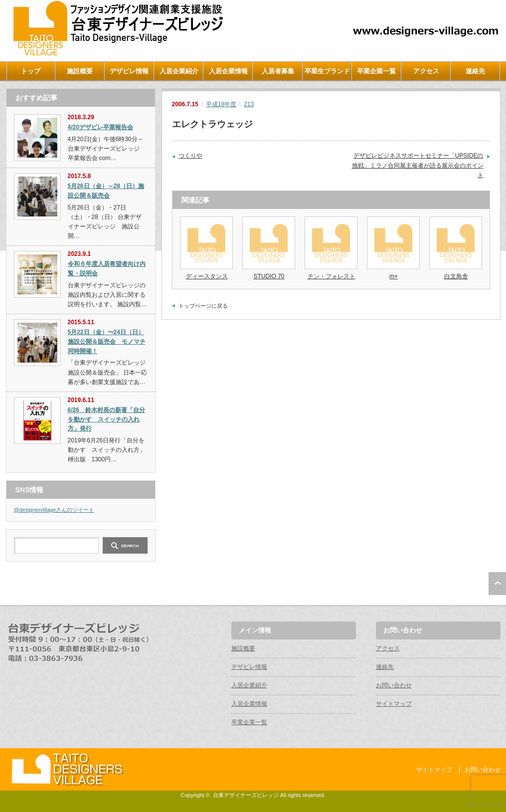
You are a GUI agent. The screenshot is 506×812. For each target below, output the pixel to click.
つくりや (190, 156)
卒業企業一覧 (376, 71)
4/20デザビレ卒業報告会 (100, 127)
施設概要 (80, 71)
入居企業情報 (228, 71)
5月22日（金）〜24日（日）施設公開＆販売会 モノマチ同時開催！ (107, 341)
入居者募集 (278, 71)
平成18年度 (221, 104)
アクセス (426, 71)
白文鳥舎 (456, 276)
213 (249, 104)
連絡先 (475, 71)
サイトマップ (394, 704)
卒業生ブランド (327, 71)
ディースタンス (207, 276)
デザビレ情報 (129, 71)
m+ (394, 276)
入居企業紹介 (179, 71)
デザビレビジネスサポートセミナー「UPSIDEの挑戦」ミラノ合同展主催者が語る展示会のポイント (418, 165)
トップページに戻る (203, 306)
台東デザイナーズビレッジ (246, 795)
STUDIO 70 (269, 276)
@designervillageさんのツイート (54, 510)
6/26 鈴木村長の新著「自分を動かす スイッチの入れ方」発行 (106, 419)
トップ (31, 71)
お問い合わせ (394, 685)
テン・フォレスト (332, 276)
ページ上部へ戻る (497, 584)
